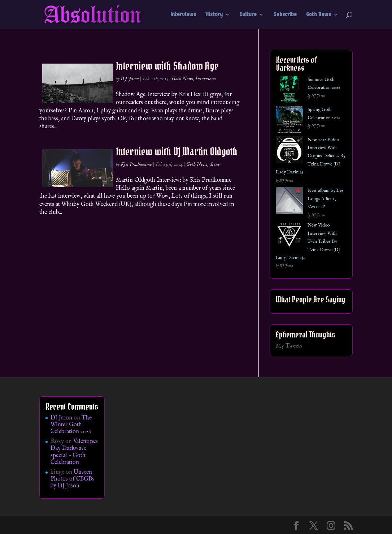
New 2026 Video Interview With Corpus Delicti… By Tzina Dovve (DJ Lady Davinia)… (311, 156)
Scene (215, 164)
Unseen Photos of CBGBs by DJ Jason (72, 479)
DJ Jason (130, 79)
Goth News (319, 15)
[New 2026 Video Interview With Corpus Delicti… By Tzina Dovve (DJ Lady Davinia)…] (289, 151)
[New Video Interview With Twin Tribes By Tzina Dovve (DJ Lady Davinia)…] (289, 236)
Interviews (183, 15)
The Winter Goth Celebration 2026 (71, 425)
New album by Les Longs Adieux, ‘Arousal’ (326, 199)
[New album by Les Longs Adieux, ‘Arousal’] (289, 202)
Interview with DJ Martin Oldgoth (177, 151)
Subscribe (285, 15)
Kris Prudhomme (136, 164)
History (214, 15)
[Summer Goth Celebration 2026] (289, 91)
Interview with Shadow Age (167, 66)
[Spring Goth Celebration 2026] (289, 121)
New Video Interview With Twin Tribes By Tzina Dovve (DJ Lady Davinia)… (308, 242)
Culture (248, 15)
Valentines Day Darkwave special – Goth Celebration (74, 452)
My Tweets (289, 346)
